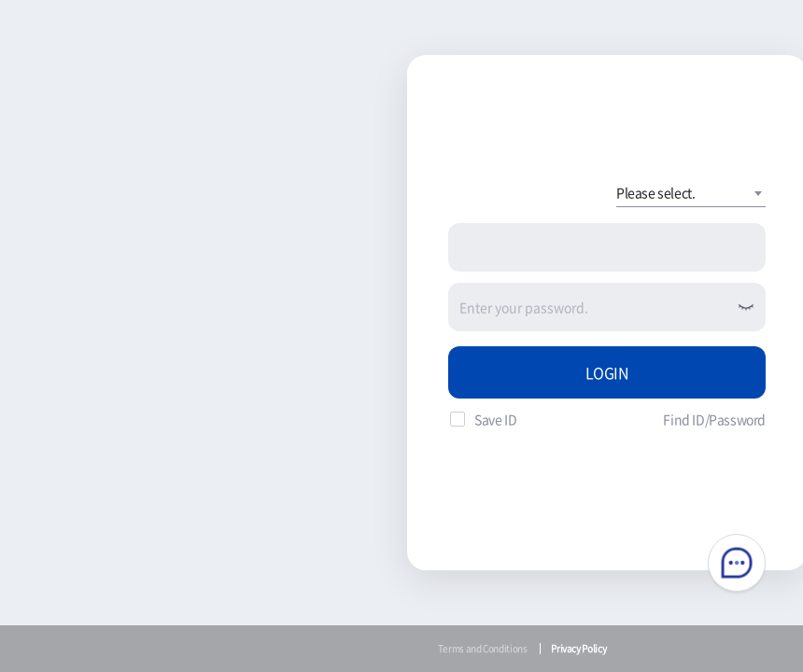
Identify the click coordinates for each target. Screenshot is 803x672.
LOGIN (607, 372)
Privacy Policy (578, 648)
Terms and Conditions (483, 648)
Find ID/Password (714, 419)
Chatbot (737, 563)
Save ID (495, 419)
